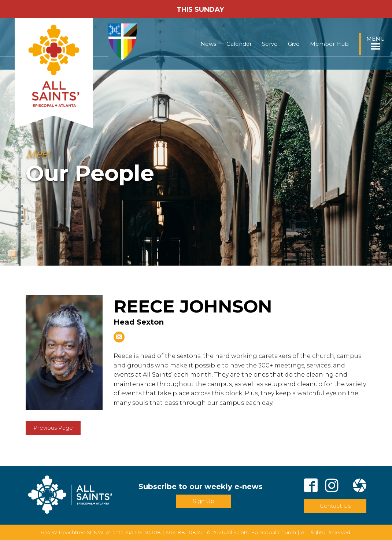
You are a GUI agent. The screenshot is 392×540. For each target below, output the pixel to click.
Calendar (239, 44)
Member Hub (329, 44)
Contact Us (335, 506)
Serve (270, 44)
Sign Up (204, 501)
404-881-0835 (184, 532)
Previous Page (53, 428)
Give (294, 44)
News (208, 44)
